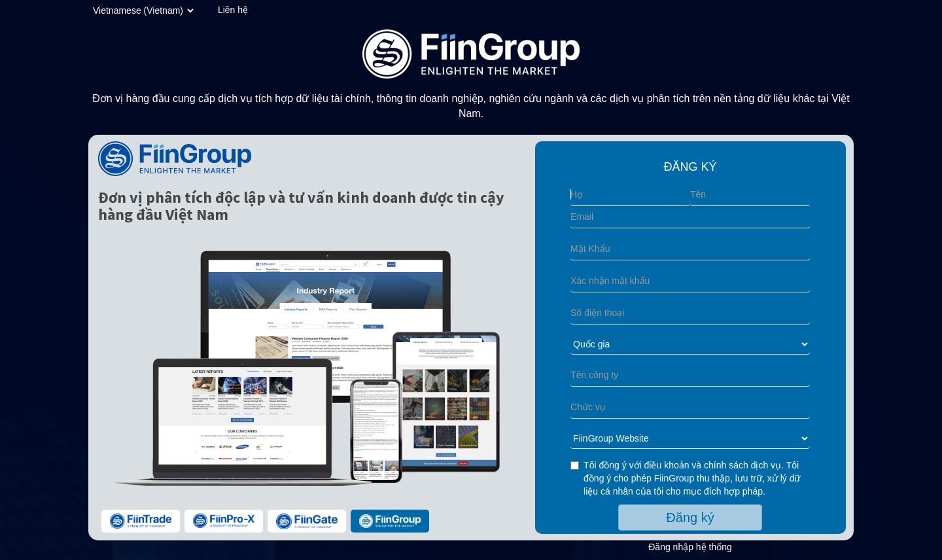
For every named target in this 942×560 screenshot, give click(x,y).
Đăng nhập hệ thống (690, 547)
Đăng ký (690, 517)
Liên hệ (233, 10)
